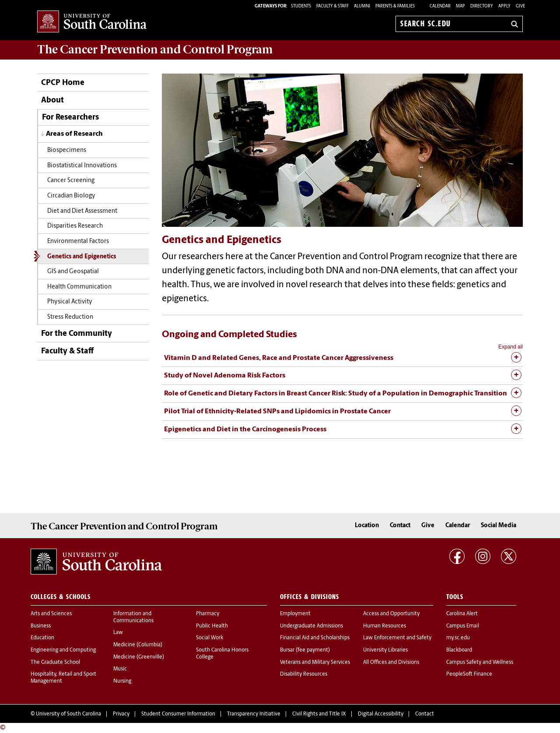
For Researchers (70, 118)
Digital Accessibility (381, 714)
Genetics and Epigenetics (82, 257)
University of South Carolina (68, 714)
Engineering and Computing (63, 650)
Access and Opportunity (391, 614)
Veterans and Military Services (315, 663)
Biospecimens (67, 150)
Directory (482, 6)
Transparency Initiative (254, 714)
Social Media (499, 526)
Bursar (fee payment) (305, 650)
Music (120, 669)
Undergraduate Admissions (311, 626)
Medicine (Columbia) (138, 645)
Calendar (440, 6)
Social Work (210, 638)
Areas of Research (74, 134)
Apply (504, 6)
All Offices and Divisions (391, 663)
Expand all (511, 347)
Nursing (122, 681)
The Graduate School (55, 663)
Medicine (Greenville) (139, 657)
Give (520, 6)
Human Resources (385, 626)
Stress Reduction (70, 317)
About (52, 100)
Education (42, 638)
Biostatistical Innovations (82, 166)
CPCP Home (63, 83)
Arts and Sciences (51, 614)
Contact (400, 526)
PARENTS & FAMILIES (395, 6)
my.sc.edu (458, 638)
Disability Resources (304, 674)
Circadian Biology (71, 196)
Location (367, 526)
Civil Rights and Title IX (319, 714)
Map (460, 6)
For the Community (77, 334)
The (155, 49)
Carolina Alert (462, 614)
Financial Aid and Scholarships (315, 638)
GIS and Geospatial (73, 272)
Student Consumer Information (178, 714)
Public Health (212, 626)
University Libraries (385, 650)
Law (118, 633)
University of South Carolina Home (92, 22)
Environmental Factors (78, 241)
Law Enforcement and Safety (397, 638)
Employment (295, 614)
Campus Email (463, 626)
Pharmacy (208, 614)
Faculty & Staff (67, 351)
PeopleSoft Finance (469, 674)
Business (41, 626)
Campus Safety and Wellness (480, 663)
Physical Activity (70, 302)
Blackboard (459, 650)
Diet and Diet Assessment (82, 211)
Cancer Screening (71, 181)
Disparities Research (75, 226)
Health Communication (79, 287)
